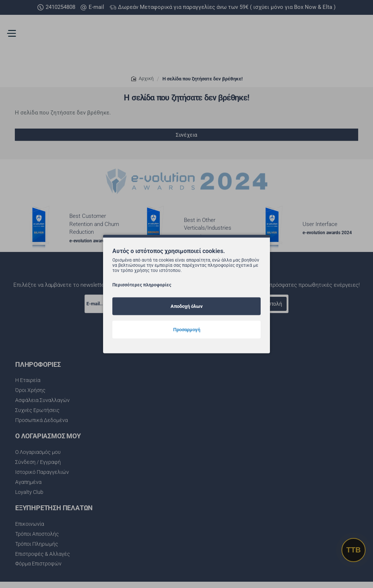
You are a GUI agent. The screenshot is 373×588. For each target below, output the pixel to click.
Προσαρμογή (187, 330)
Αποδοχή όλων (187, 306)
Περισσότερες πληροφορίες (142, 285)
